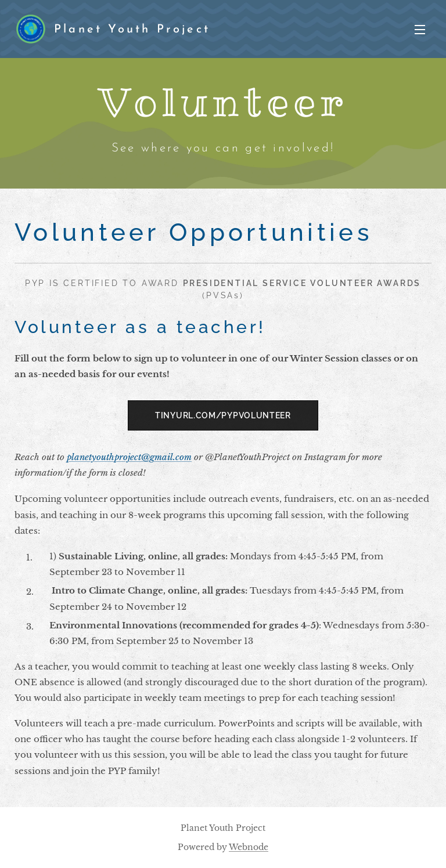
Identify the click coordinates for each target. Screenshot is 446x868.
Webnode (249, 847)
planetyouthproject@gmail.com (129, 457)
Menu (420, 30)
